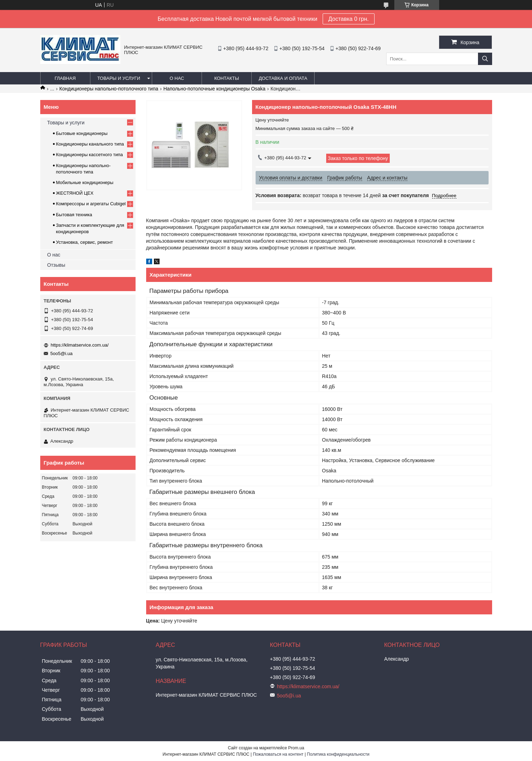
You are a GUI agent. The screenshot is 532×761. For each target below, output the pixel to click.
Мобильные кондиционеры (85, 182)
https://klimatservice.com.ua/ (80, 345)
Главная (65, 78)
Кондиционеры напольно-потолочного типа (109, 89)
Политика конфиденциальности (338, 754)
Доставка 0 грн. (349, 19)
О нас (177, 78)
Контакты (227, 78)
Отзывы (56, 265)
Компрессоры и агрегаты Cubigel (91, 204)
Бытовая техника (74, 215)
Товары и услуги (119, 78)
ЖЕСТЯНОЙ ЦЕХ (75, 193)
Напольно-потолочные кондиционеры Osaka (214, 89)
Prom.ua (296, 748)
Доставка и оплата (283, 78)
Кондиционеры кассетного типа (90, 155)
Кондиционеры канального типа (90, 144)
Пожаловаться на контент (278, 754)
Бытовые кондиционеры (82, 133)
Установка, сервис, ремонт (85, 242)
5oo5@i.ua (62, 353)
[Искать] (485, 59)
